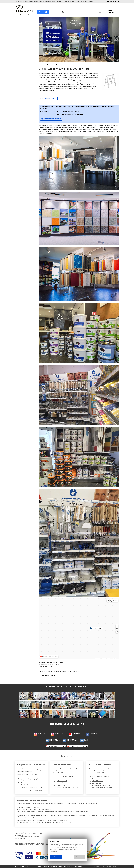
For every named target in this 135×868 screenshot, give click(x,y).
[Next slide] (116, 40)
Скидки (64, 1)
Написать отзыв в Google (57, 746)
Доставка (48, 1)
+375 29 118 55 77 (26, 783)
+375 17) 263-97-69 (37, 821)
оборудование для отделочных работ (54, 64)
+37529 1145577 (50, 676)
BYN (101, 12)
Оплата (42, 1)
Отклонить (79, 857)
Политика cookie (68, 866)
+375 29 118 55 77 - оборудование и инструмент (64, 112)
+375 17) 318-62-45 (35, 822)
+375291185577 (113, 1)
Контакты (55, 12)
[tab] (73, 60)
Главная (41, 64)
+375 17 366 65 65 (62, 781)
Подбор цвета (79, 1)
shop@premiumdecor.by (48, 810)
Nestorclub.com (115, 866)
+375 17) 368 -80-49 (61, 821)
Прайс (59, 1)
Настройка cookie (80, 866)
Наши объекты (34, 1)
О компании (19, 1)
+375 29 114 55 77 (62, 783)
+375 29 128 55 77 (26, 784)
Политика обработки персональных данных (49, 866)
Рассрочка (71, 1)
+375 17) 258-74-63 (48, 822)
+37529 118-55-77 (37, 807)
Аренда (54, 1)
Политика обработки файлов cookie (60, 853)
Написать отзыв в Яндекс (79, 746)
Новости (26, 1)
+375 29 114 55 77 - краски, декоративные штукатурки (66, 115)
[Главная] (24, 14)
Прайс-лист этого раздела (48, 99)
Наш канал (89, 1)
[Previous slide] (41, 40)
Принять (56, 857)
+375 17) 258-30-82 (49, 821)
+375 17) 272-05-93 (65, 822)
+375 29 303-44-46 (98, 781)
